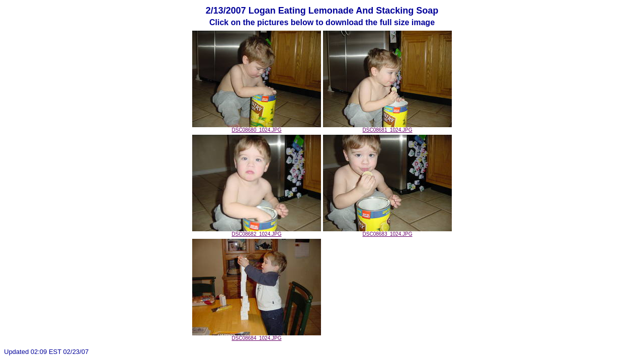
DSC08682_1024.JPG (257, 232)
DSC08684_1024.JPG (257, 336)
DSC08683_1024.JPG (387, 232)
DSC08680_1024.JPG (257, 128)
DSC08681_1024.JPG (387, 128)
